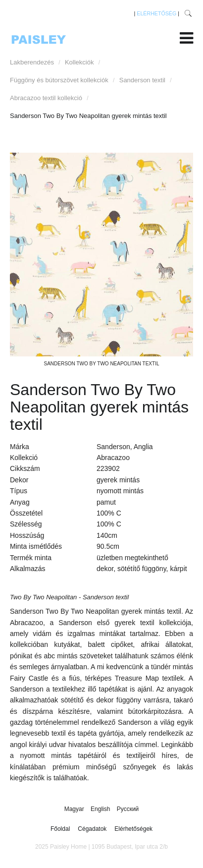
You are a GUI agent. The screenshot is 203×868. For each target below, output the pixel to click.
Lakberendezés (32, 62)
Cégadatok (92, 829)
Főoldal (60, 829)
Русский (128, 809)
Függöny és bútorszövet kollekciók (59, 80)
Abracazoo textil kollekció (46, 98)
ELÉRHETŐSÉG (156, 13)
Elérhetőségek (133, 829)
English (101, 809)
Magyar (75, 809)
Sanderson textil (142, 80)
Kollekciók (79, 62)
